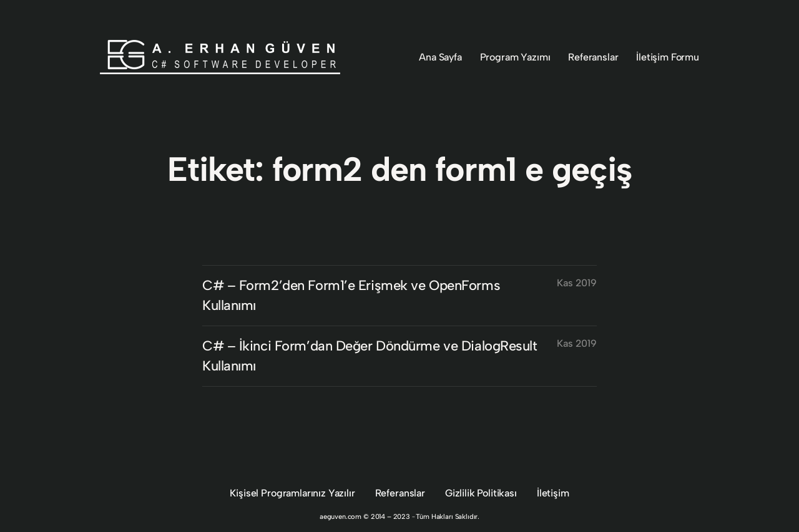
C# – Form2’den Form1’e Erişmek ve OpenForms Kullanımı (351, 295)
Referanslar (400, 493)
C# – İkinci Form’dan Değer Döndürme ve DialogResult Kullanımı (370, 356)
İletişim (553, 493)
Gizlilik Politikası (481, 493)
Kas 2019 (577, 283)
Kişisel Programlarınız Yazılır (292, 493)
